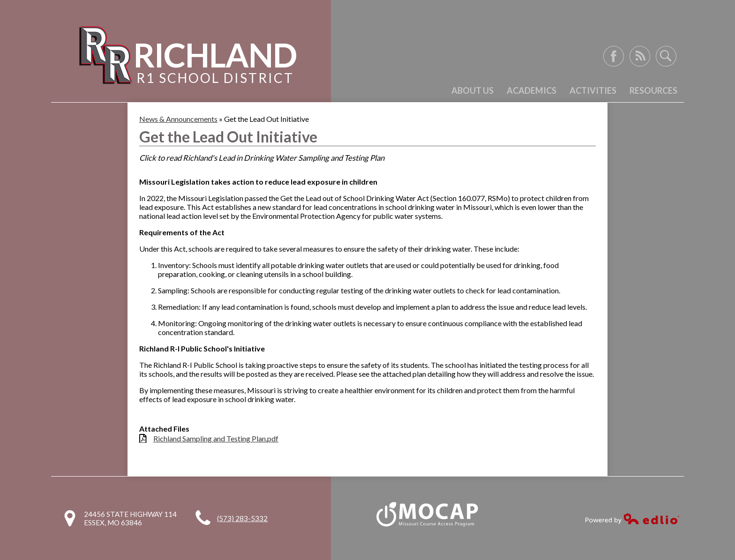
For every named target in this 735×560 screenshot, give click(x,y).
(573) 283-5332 (242, 518)
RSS (640, 56)
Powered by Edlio (632, 519)
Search (666, 56)
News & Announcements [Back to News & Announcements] (178, 119)
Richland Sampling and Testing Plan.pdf (216, 438)
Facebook (614, 56)
